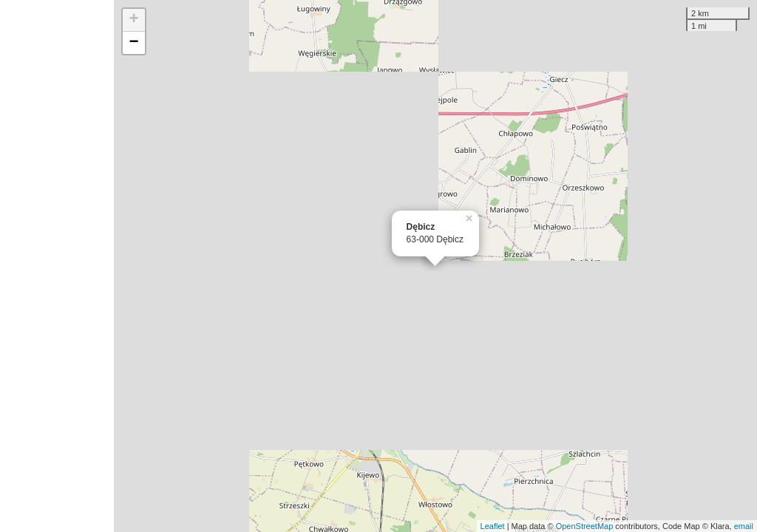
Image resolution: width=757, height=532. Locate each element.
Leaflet (493, 526)
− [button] (134, 43)
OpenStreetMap (585, 526)
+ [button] (134, 20)
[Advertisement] (57, 266)
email (744, 526)
